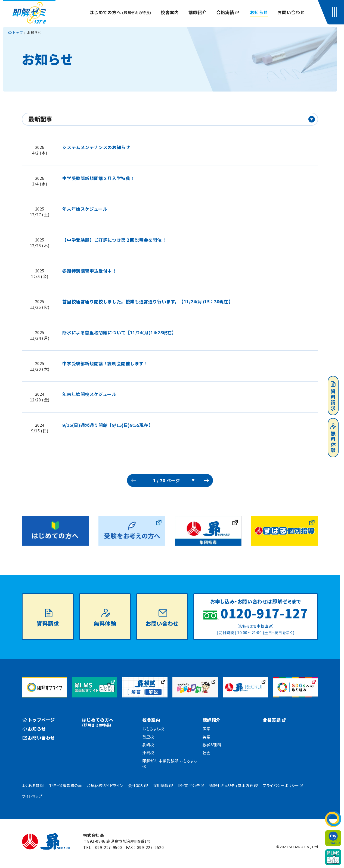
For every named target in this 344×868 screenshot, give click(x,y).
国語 (207, 729)
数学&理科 (212, 745)
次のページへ (206, 480)
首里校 (148, 737)
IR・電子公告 (189, 785)
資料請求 (333, 396)
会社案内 (136, 785)
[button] (336, 12)
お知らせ (259, 12)
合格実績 (228, 12)
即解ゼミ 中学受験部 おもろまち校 (170, 763)
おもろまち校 (153, 729)
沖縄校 (148, 753)
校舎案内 (170, 12)
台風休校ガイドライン (105, 785)
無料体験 (333, 438)
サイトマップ (32, 796)
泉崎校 (148, 745)
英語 (207, 737)
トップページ (39, 720)
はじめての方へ (120, 12)
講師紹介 (197, 12)
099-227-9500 (109, 847)
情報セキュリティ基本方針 (231, 785)
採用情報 (161, 785)
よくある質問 (33, 785)
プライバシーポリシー (281, 785)
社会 (207, 753)
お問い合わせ (291, 12)
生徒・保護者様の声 (65, 785)
